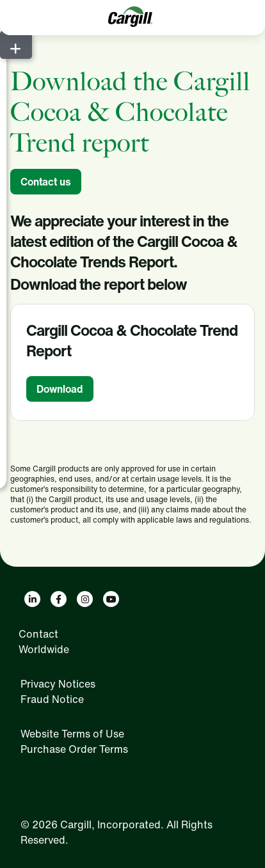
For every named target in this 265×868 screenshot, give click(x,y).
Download (60, 389)
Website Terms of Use (72, 734)
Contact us (46, 182)
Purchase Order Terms (74, 749)
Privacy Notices (58, 684)
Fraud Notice (52, 699)
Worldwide (44, 649)
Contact (38, 634)
